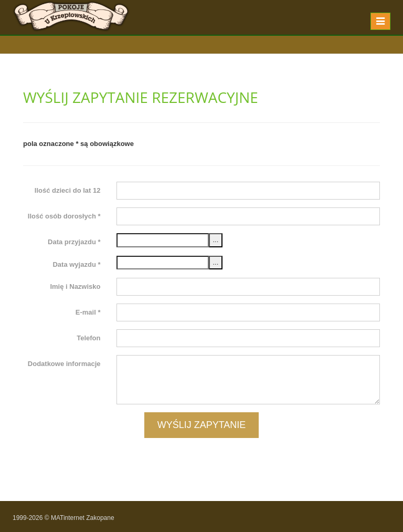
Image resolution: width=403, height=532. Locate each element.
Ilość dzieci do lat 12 (68, 190)
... (216, 240)
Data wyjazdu (76, 264)
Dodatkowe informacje (64, 364)
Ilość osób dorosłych (64, 216)
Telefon (88, 338)
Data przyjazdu (74, 242)
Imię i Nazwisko (75, 286)
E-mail (88, 312)
